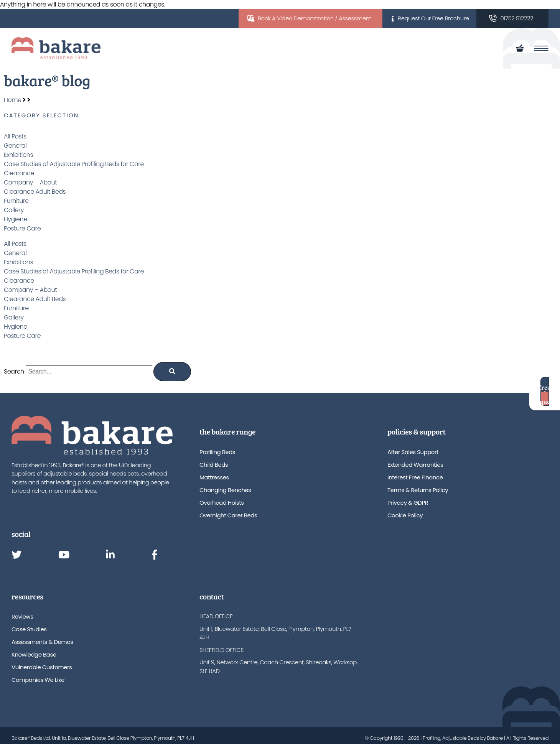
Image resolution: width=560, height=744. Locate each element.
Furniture (16, 201)
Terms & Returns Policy (418, 490)
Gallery (14, 210)
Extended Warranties (415, 465)
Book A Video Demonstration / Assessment (314, 18)
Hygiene (16, 219)
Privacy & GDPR (408, 503)
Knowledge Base (34, 654)
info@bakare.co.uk (224, 696)
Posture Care (22, 228)
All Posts (15, 136)
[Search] (172, 372)
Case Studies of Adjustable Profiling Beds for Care (74, 164)
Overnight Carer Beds (228, 515)
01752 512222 (517, 18)
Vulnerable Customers (42, 667)
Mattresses (214, 477)
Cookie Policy (405, 515)
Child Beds (214, 465)
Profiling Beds (217, 452)
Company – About (30, 182)
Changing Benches (225, 490)
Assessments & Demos (42, 642)
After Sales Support (413, 452)
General (15, 146)
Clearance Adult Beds (35, 192)
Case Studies (29, 629)
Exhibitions (18, 155)
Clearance (19, 173)
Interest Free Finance (415, 477)
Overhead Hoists (222, 503)
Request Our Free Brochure (433, 18)
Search (14, 371)
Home (12, 100)
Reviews (22, 616)
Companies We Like (38, 680)
